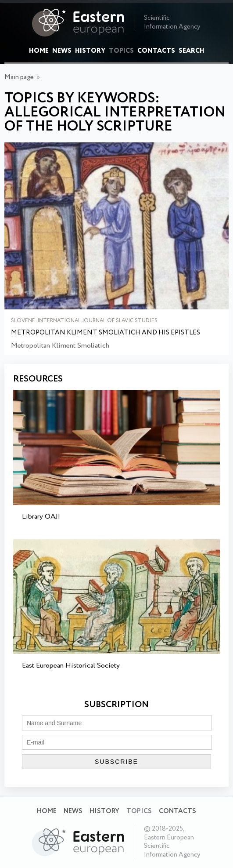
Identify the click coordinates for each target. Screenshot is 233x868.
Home (39, 51)
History (90, 51)
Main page (19, 77)
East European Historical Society (71, 666)
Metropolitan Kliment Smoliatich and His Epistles (106, 333)
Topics (121, 51)
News (62, 51)
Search (192, 51)
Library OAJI (41, 517)
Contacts (156, 51)
